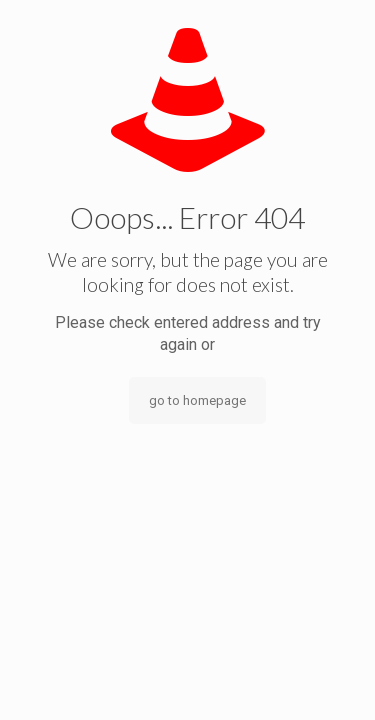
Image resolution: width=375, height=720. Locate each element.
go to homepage (197, 400)
